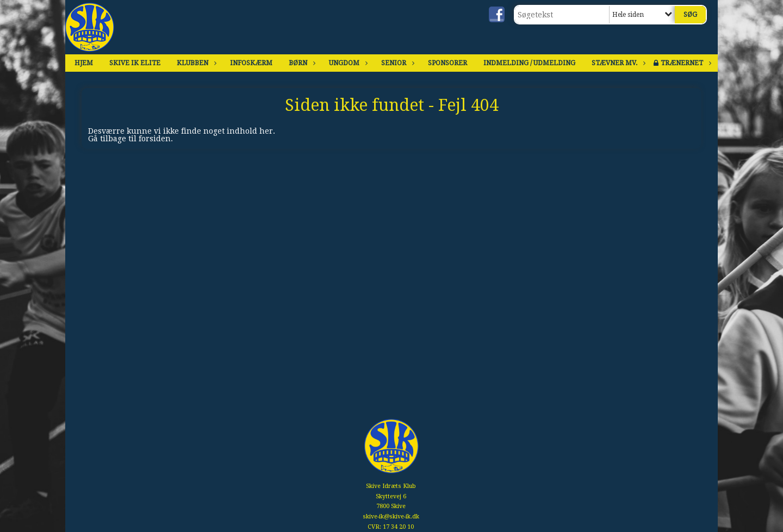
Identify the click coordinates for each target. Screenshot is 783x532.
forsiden (155, 139)
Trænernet (685, 63)
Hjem (84, 63)
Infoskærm (251, 63)
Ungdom (347, 63)
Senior (396, 63)
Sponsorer (448, 63)
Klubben (195, 63)
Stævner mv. (617, 63)
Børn (301, 63)
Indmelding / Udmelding (529, 63)
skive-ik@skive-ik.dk (391, 517)
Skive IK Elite (135, 63)
